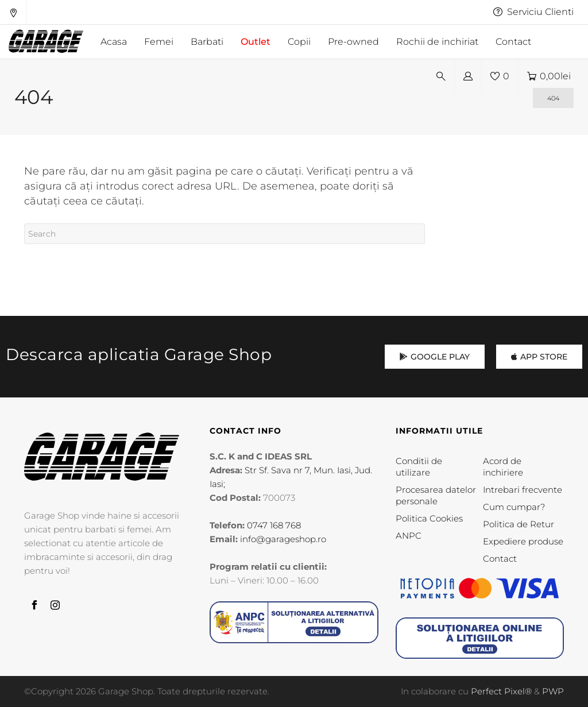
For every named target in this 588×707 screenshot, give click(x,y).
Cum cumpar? (514, 507)
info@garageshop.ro (283, 539)
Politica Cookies (429, 518)
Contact (500, 559)
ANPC (409, 536)
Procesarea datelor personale (436, 495)
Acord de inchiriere (503, 467)
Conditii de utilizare (419, 467)
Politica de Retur (519, 524)
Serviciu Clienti (533, 12)
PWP (553, 691)
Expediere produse (523, 541)
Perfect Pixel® (501, 691)
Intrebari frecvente (523, 490)
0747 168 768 (274, 525)
